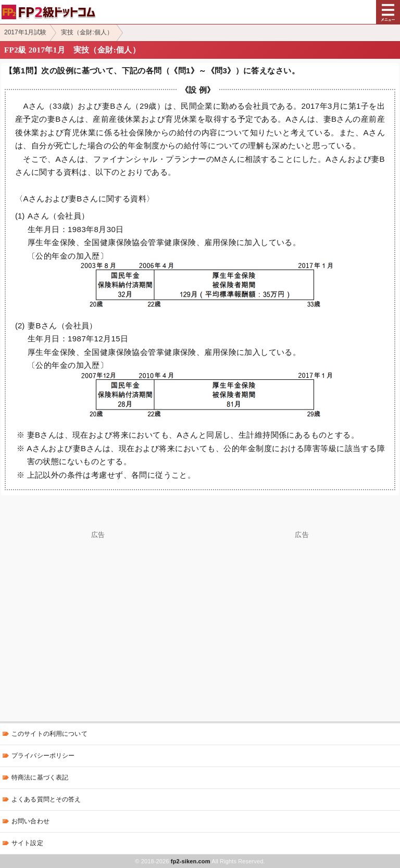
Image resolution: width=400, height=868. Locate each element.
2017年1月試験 (25, 32)
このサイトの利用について (49, 734)
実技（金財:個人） (87, 32)
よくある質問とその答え (46, 799)
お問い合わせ (30, 821)
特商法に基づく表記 (40, 777)
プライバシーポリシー (43, 756)
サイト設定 (27, 843)
